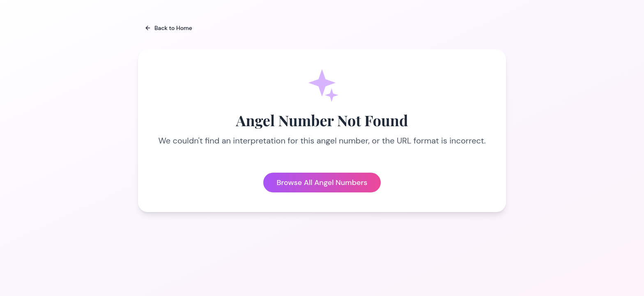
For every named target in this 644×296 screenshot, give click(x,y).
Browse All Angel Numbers (322, 183)
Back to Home (168, 28)
